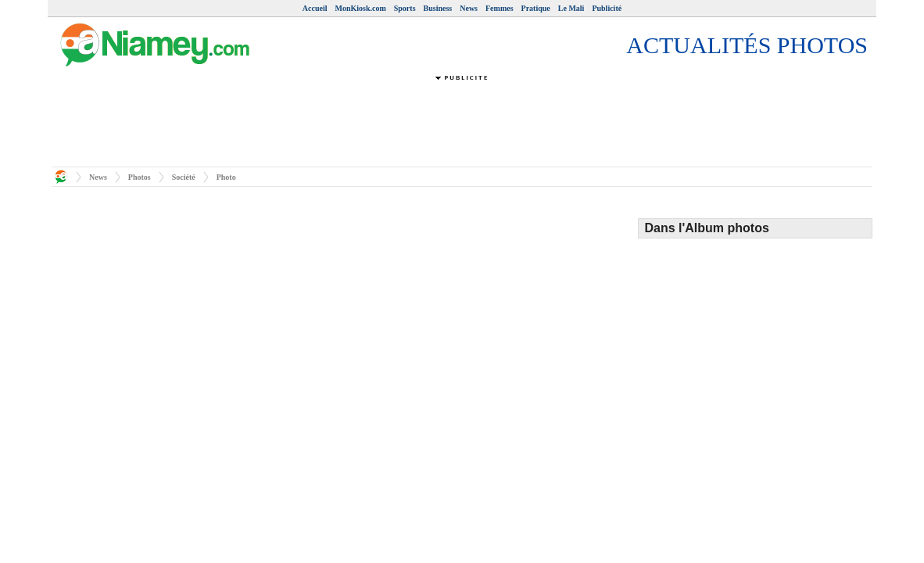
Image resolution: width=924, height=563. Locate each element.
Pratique (536, 8)
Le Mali (571, 8)
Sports (405, 8)
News (469, 8)
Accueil (315, 8)
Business (438, 8)
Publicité (607, 8)
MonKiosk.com (360, 8)
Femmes (500, 8)
